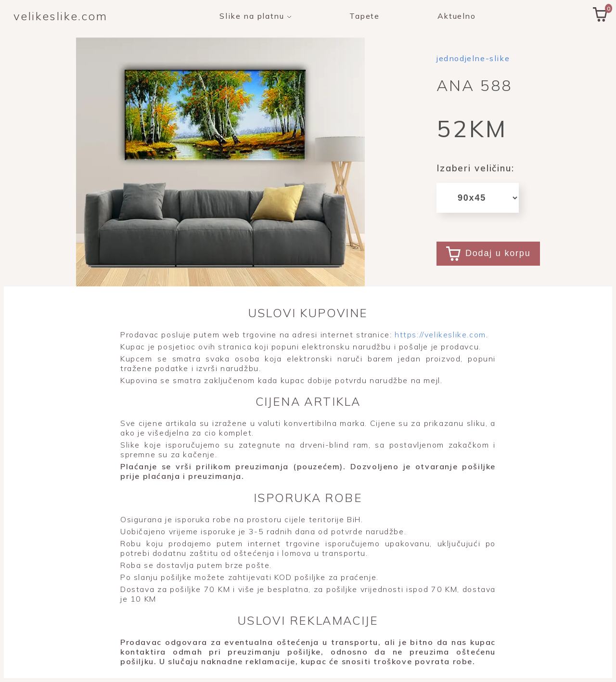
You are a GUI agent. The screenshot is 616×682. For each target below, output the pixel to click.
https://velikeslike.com (439, 335)
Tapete (365, 16)
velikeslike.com (60, 16)
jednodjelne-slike (473, 58)
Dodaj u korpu (488, 254)
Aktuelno (457, 16)
